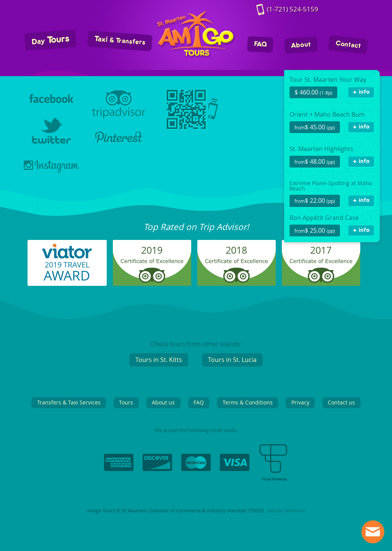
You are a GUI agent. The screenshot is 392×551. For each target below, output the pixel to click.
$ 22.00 (315, 201)
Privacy (300, 402)
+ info (361, 92)
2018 (236, 250)
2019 (152, 250)
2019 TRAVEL (67, 272)
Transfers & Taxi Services (69, 402)
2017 (321, 250)
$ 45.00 (315, 127)
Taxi (120, 41)
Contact (348, 45)
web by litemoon (286, 511)
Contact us (341, 402)
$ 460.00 (313, 92)
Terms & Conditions (248, 402)
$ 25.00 (315, 230)
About (301, 45)
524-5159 (293, 9)
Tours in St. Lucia (232, 360)
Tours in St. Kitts (159, 360)
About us (163, 402)
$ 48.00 (315, 161)
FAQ (260, 45)
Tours (50, 40)
